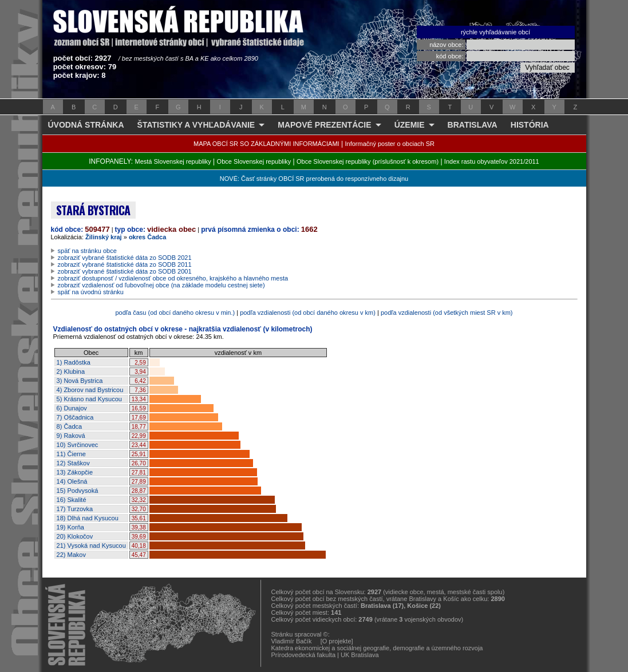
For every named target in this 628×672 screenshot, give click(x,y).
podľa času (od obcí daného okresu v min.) (175, 313)
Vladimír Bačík (292, 641)
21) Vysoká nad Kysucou (91, 545)
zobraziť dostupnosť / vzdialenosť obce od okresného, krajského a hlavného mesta (173, 278)
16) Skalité (72, 500)
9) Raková (71, 436)
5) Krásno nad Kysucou (89, 399)
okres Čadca (147, 237)
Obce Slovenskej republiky (254, 161)
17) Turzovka (75, 509)
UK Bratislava (360, 655)
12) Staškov (73, 463)
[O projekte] (337, 641)
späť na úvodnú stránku (91, 292)
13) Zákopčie (75, 472)
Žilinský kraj (104, 237)
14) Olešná (72, 481)
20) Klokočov (75, 536)
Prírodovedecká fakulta (304, 655)
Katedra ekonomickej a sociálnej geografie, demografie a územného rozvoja (377, 648)
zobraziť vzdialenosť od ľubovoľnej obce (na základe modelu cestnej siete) (161, 285)
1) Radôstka (74, 362)
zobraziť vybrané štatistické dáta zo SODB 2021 (125, 258)
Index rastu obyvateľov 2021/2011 (492, 161)
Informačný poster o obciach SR (390, 144)
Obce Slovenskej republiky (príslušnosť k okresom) (368, 161)
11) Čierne (71, 454)
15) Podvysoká (78, 491)
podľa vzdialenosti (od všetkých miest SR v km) (447, 313)
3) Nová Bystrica (80, 381)
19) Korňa (70, 527)
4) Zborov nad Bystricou (90, 390)
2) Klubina (71, 371)
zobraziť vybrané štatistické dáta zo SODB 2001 (125, 271)
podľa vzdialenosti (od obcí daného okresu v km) (308, 313)
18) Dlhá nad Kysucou (88, 518)
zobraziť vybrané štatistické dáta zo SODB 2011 (125, 264)
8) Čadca (70, 426)
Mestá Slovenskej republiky (173, 161)
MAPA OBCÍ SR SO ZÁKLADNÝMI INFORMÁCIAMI (266, 144)
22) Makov (71, 555)
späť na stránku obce (87, 251)
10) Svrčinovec (78, 445)
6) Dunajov (72, 408)
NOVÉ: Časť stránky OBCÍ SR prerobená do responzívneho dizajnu (314, 179)
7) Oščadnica (75, 417)
